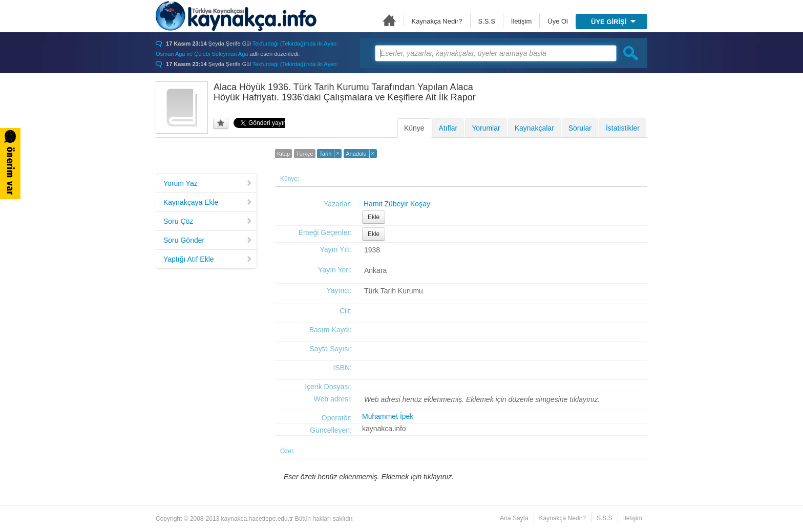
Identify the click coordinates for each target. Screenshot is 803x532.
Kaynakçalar (534, 128)
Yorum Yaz (208, 183)
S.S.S (487, 21)
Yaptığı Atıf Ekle (208, 259)
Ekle (374, 217)
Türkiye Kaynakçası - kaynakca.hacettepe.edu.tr (236, 16)
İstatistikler (623, 128)
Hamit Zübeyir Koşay (397, 204)
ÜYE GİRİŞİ (613, 22)
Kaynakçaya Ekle (208, 202)
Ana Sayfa (389, 20)
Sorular (580, 128)
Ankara (375, 270)
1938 (372, 250)
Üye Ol (558, 21)
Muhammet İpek (388, 416)
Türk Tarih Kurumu (394, 291)
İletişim (521, 21)
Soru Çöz (208, 221)
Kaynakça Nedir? (437, 21)
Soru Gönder (208, 240)
